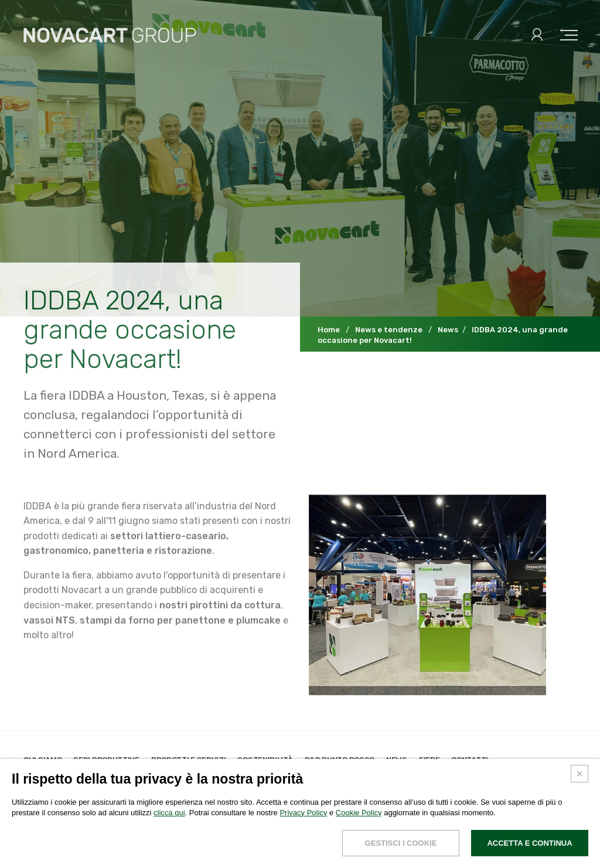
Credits (163, 855)
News (397, 760)
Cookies (124, 855)
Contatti (470, 760)
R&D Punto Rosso (340, 760)
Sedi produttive (106, 760)
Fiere (429, 760)
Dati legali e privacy (62, 855)
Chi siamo (42, 760)
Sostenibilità (265, 760)
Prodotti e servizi (189, 760)
